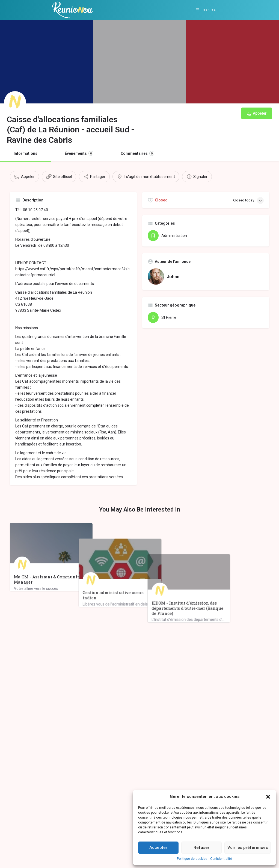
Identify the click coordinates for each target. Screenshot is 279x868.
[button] (268, 797)
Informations (26, 153)
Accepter (158, 848)
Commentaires (137, 153)
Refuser (201, 848)
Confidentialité (221, 859)
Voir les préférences (248, 848)
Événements (79, 153)
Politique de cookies (192, 859)
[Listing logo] (15, 102)
